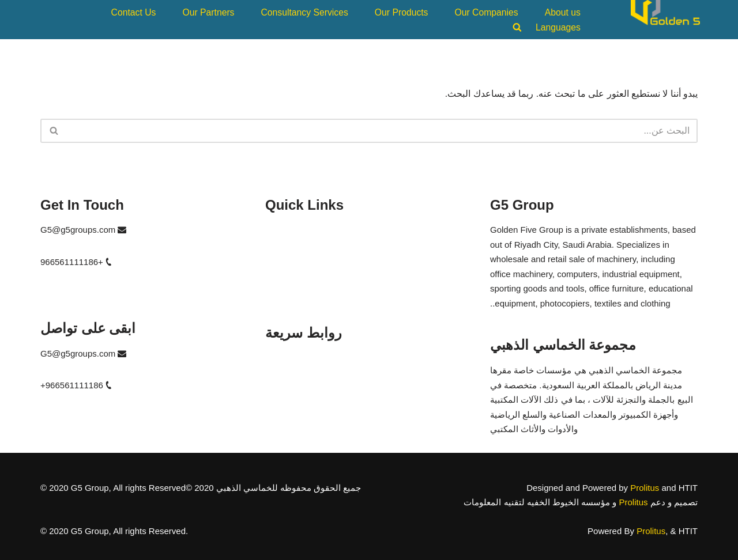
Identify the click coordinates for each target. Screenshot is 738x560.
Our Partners (221, 12)
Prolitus (645, 487)
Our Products (407, 12)
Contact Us (148, 12)
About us (564, 12)
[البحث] (382, 130)
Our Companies (490, 12)
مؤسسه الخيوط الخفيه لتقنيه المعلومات (338, 378)
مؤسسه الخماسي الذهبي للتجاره (326, 358)
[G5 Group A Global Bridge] (665, 19)
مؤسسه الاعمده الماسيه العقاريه (325, 399)
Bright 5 (280, 291)
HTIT (275, 250)
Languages (559, 26)
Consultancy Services (314, 12)
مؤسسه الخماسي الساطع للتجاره (327, 419)
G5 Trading (287, 230)
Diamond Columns (301, 270)
